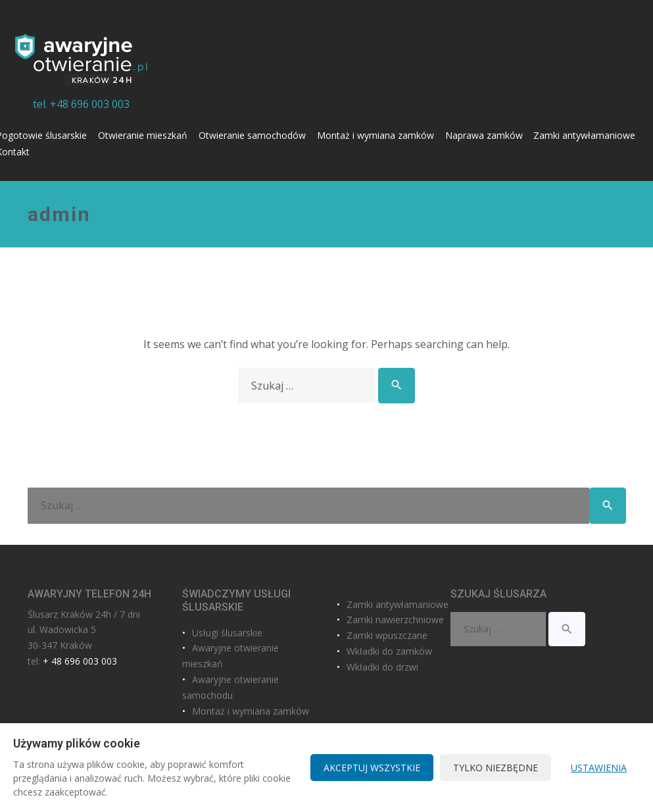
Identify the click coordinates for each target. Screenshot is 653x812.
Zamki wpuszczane (387, 635)
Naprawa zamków (484, 135)
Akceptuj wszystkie (372, 768)
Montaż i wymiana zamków (375, 135)
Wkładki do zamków (389, 651)
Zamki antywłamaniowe (584, 135)
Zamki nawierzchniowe (395, 620)
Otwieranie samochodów (252, 135)
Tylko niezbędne (496, 768)
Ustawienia (599, 768)
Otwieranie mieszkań (143, 135)
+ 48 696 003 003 (80, 661)
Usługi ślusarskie (227, 633)
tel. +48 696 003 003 (81, 104)
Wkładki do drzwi (382, 667)
